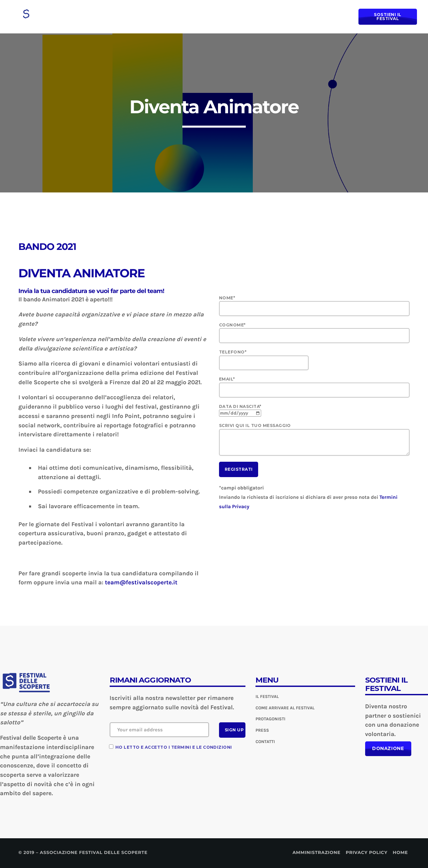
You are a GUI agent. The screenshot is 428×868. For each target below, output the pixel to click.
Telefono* (314, 360)
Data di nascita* (240, 410)
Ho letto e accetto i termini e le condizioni (174, 747)
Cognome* (314, 333)
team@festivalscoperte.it (141, 582)
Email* (314, 387)
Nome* (314, 306)
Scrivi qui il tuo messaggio (314, 439)
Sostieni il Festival (389, 17)
